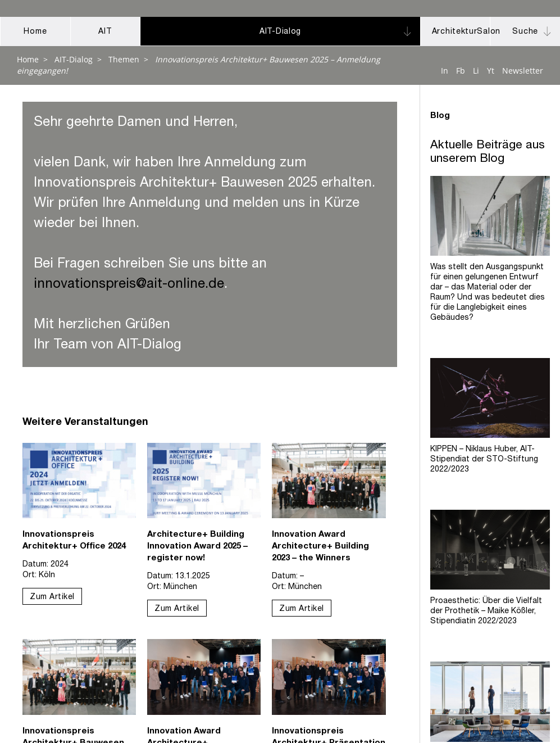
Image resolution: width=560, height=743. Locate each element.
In (445, 71)
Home (28, 59)
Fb (461, 71)
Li (476, 71)
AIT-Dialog (74, 59)
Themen (124, 59)
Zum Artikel (52, 597)
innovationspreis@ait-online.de (129, 285)
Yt (491, 71)
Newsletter (523, 71)
